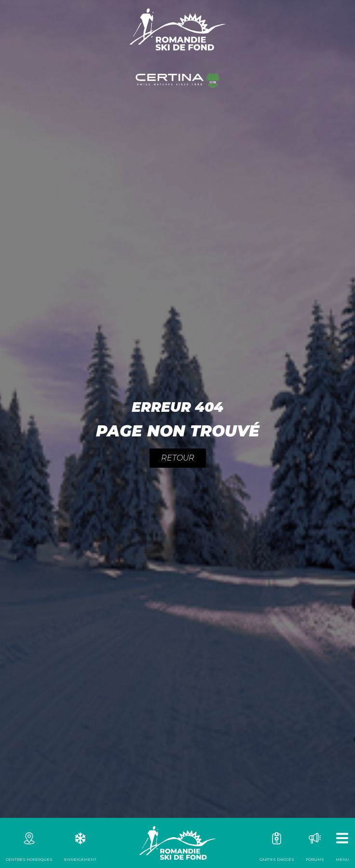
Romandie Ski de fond (177, 843)
